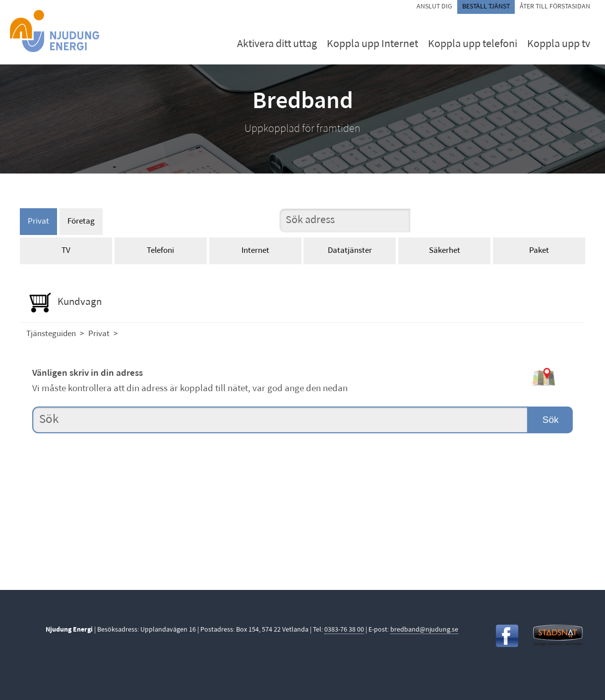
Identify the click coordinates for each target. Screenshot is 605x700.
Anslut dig (434, 7)
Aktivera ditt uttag (277, 44)
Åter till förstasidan (555, 7)
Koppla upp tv (559, 44)
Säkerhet (445, 251)
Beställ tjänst (486, 7)
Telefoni (160, 251)
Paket (539, 251)
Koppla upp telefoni (473, 44)
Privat (38, 221)
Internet (255, 251)
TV (66, 251)
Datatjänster (350, 251)
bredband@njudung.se (424, 630)
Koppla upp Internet (372, 44)
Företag (81, 221)
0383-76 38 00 (344, 630)
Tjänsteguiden (51, 334)
